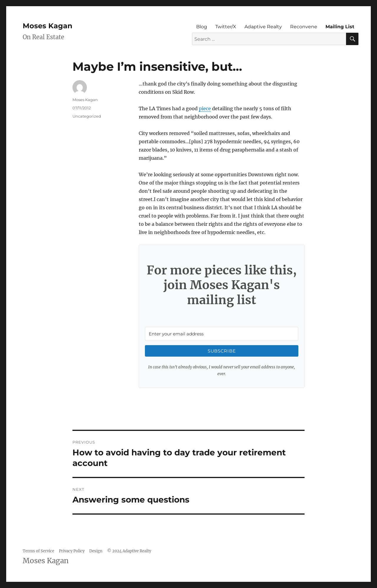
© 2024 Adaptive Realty (129, 551)
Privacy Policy (72, 551)
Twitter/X (226, 27)
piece (205, 108)
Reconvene (304, 27)
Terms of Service (38, 551)
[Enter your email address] (222, 334)
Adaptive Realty (263, 27)
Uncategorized (87, 116)
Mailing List (340, 27)
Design (96, 551)
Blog (202, 27)
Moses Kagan (48, 26)
